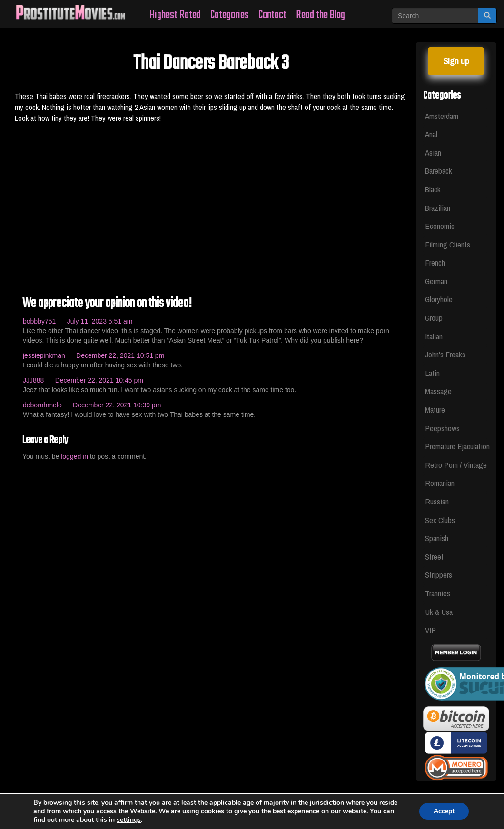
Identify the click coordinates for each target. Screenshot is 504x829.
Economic (440, 226)
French (435, 262)
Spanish (437, 538)
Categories (230, 15)
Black (433, 189)
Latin (432, 373)
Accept (444, 811)
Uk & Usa (439, 612)
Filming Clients (448, 244)
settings (129, 820)
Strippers (439, 575)
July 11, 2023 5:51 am (100, 321)
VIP (430, 630)
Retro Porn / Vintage (456, 465)
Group (434, 318)
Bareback (439, 171)
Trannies (438, 593)
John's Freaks (445, 354)
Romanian (440, 483)
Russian (437, 501)
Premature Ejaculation (456, 446)
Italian (434, 336)
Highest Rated (175, 15)
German (436, 281)
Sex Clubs (440, 520)
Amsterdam (442, 116)
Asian (433, 153)
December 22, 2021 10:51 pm (120, 355)
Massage (438, 391)
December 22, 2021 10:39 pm (117, 405)
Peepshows (442, 428)
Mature (435, 410)
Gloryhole (439, 299)
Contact (272, 15)
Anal (431, 134)
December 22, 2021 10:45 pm (99, 380)
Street (434, 557)
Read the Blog (321, 15)
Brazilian (438, 208)
